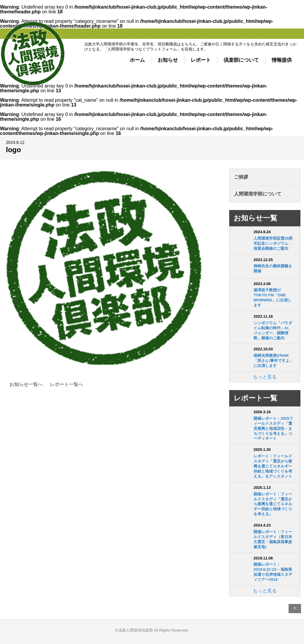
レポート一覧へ (66, 384)
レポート (201, 60)
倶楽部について (241, 60)
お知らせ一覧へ (26, 384)
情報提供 (282, 60)
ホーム (137, 60)
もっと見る (265, 377)
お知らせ (168, 60)
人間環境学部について (258, 194)
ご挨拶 (241, 177)
